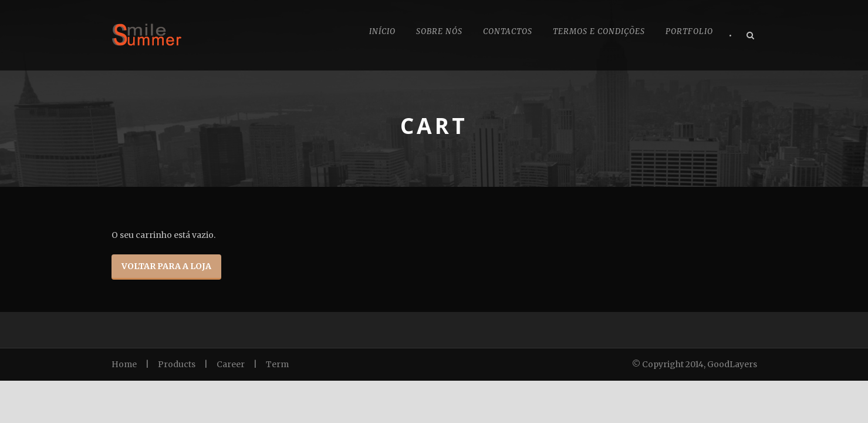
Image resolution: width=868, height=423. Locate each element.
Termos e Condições (599, 31)
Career (231, 364)
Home (124, 364)
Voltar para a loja (166, 266)
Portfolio (689, 31)
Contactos (508, 31)
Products (177, 364)
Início (382, 31)
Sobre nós (439, 31)
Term (277, 364)
